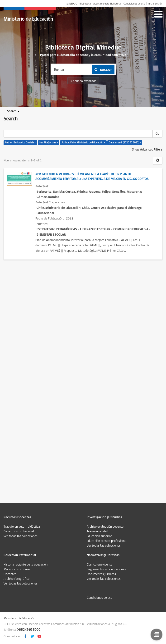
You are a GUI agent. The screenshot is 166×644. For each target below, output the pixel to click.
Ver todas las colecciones (21, 536)
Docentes (10, 574)
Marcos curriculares (17, 569)
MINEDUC (72, 4)
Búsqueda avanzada (83, 81)
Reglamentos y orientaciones (106, 569)
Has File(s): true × (49, 143)
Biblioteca (85, 4)
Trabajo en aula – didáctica (22, 527)
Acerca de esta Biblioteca (107, 4)
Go (157, 134)
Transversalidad (97, 531)
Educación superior (99, 536)
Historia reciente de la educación (26, 565)
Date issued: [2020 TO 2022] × (125, 143)
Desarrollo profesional (19, 531)
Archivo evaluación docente (105, 527)
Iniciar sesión (155, 4)
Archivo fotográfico (17, 579)
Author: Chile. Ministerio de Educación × (83, 143)
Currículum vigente (100, 565)
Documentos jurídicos (101, 574)
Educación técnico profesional (107, 541)
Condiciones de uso (134, 4)
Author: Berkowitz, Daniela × (20, 143)
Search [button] (13, 111)
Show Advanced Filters (147, 150)
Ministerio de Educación (28, 19)
